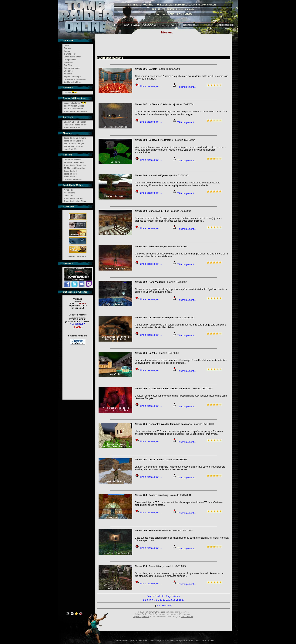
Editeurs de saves (72, 68)
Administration (163, 606)
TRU (157, 5)
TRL (151, 5)
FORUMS (188, 14)
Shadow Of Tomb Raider (75, 122)
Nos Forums (69, 193)
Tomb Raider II (71, 174)
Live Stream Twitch (72, 57)
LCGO (192, 5)
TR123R (162, 9)
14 (174, 600)
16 (180, 600)
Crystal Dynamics (141, 616)
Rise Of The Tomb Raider (75, 125)
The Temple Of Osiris (73, 147)
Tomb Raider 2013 (72, 128)
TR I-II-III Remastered (73, 109)
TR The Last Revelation (74, 168)
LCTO (178, 5)
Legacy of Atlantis (185, 9)
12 (167, 600)
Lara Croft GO (70, 149)
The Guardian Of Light (74, 144)
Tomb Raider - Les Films (75, 201)
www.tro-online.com (160, 612)
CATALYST (212, 5)
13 (171, 600)
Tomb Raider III (71, 171)
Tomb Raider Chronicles (75, 165)
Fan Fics (68, 65)
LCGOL (164, 5)
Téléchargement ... (187, 87)
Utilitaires (68, 71)
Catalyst (68, 93)
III (134, 5)
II (131, 5)
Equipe (67, 51)
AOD (145, 5)
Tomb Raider (187, 616)
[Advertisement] (78, 370)
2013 (171, 5)
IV (137, 5)
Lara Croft (69, 196)
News (66, 45)
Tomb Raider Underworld (75, 138)
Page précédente (155, 596)
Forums (67, 48)
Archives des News (73, 82)
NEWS (179, 14)
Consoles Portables (73, 180)
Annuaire (68, 74)
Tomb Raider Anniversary (75, 112)
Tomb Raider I (70, 177)
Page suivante (173, 596)
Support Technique (72, 77)
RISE (185, 5)
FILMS (164, 14)
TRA (154, 9)
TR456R (171, 9)
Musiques (68, 62)
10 (161, 600)
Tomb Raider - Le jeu (73, 198)
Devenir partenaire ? (78, 256)
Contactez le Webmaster (75, 79)
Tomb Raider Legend (73, 141)
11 (164, 600)
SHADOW (201, 5)
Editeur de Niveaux (72, 160)
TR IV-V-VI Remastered (74, 106)
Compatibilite (70, 60)
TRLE (156, 14)
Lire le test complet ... (151, 86)
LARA (171, 14)
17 (183, 600)
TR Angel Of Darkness (74, 163)
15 (177, 600)
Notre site (68, 190)
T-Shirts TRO (70, 54)
